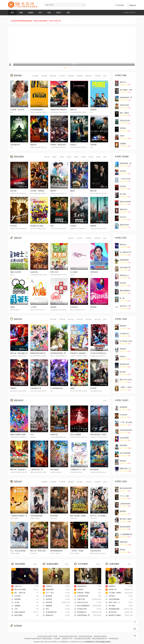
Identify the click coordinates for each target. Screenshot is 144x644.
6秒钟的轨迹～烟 (126, 163)
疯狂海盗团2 (95, 470)
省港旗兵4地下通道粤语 (58, 110)
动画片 (59, 13)
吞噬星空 (13, 388)
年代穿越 (62, 482)
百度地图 (101, 642)
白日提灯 (73, 226)
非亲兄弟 (123, 171)
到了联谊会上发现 (126, 341)
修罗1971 (123, 82)
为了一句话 (48, 593)
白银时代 (79, 589)
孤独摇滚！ (124, 326)
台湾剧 (62, 157)
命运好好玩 (34, 272)
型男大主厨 (54, 272)
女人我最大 (74, 272)
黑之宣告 (123, 372)
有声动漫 (89, 319)
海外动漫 (97, 319)
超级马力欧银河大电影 (18, 434)
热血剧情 (97, 482)
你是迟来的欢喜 (96, 551)
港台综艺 (80, 238)
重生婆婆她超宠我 (56, 551)
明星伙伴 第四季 (125, 202)
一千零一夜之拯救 (126, 422)
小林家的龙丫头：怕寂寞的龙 (80, 470)
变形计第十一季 (125, 306)
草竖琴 (122, 136)
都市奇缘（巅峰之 (126, 519)
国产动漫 (53, 319)
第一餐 (122, 298)
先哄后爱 (47, 602)
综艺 (40, 13)
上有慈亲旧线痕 (125, 504)
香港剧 (54, 157)
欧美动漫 (80, 319)
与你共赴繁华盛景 (36, 516)
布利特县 (123, 128)
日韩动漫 (62, 319)
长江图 (15, 602)
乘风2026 (123, 245)
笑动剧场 (93, 307)
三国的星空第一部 (36, 470)
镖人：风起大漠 (18, 593)
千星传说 (47, 586)
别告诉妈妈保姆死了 (37, 110)
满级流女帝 (124, 209)
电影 (21, 13)
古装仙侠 (89, 482)
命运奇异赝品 (124, 438)
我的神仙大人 (124, 275)
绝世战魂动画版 (112, 609)
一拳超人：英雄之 (126, 387)
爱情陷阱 (123, 511)
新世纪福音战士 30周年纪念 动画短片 (103, 434)
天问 (32, 434)
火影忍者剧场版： (113, 599)
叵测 (52, 226)
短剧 (68, 13)
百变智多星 (94, 272)
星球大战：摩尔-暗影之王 (19, 353)
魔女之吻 (93, 191)
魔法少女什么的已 (126, 380)
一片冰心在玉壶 (125, 179)
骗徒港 (73, 191)
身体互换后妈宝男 (126, 488)
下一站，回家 (124, 496)
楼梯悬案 (47, 606)
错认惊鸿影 (54, 516)
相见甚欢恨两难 (125, 527)
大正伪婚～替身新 (113, 593)
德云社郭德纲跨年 (82, 606)
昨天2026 (14, 226)
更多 (106, 76)
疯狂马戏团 (17, 615)
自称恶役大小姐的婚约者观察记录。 (83, 353)
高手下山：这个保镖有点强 (99, 516)
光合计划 (123, 217)
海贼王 (73, 388)
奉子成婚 (110, 606)
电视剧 (31, 13)
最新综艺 (18, 238)
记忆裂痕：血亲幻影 (17, 110)
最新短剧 (18, 482)
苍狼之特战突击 (18, 612)
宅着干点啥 (80, 599)
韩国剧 (84, 157)
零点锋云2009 (80, 609)
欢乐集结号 (74, 307)
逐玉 (46, 609)
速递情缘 (93, 110)
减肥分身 (73, 110)
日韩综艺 (89, 238)
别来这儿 (73, 145)
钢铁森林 (93, 226)
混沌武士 (123, 356)
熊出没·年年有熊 (18, 589)
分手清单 (16, 596)
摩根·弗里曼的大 (125, 291)
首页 (12, 13)
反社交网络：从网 (126, 90)
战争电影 (89, 76)
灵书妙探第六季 (50, 612)
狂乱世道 (123, 186)
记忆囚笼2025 (15, 145)
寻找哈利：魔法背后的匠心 (60, 145)
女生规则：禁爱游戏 (37, 191)
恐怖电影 (71, 76)
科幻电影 (62, 76)
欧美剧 (91, 157)
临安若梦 (47, 599)
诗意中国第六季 (125, 268)
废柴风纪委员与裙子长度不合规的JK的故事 (45, 353)
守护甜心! (110, 596)
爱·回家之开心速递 (37, 226)
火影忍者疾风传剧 (126, 430)
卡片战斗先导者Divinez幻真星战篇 (102, 353)
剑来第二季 (111, 589)
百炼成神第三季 (36, 388)
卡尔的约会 (124, 415)
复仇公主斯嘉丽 (76, 434)
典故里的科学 (80, 586)
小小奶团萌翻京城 (126, 534)
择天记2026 (111, 612)
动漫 (49, 13)
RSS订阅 (95, 642)
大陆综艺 (71, 238)
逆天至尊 (93, 388)
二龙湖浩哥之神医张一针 (19, 516)
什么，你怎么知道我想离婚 (19, 551)
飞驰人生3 (16, 586)
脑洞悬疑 (71, 482)
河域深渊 (93, 145)
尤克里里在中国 (81, 596)
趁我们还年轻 (124, 225)
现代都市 (80, 482)
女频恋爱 (44, 482)
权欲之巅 (13, 191)
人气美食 (33, 307)
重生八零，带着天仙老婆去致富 (41, 551)
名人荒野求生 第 (125, 252)
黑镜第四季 (48, 589)
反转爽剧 (53, 482)
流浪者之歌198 (125, 120)
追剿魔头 (16, 606)
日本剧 (69, 157)
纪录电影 (97, 76)
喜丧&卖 (122, 550)
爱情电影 (53, 76)
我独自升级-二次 (125, 468)
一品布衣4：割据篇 (77, 551)
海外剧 (98, 157)
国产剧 (47, 157)
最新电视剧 (19, 157)
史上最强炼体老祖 (56, 388)
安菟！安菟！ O (113, 602)
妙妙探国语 (124, 407)
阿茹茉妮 (123, 461)
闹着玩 (13, 307)
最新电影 (18, 75)
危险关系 (33, 145)
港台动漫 (71, 319)
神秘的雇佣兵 (124, 260)
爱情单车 (53, 191)
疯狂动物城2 (55, 470)
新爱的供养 (124, 542)
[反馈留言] (107, 642)
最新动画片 (19, 400)
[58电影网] (88, 642)
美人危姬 (123, 194)
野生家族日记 (80, 612)
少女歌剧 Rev (124, 334)
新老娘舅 (53, 307)
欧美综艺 (97, 238)
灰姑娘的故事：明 (126, 97)
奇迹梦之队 (54, 434)
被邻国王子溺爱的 (113, 615)
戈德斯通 (123, 144)
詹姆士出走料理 (16, 272)
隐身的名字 (48, 615)
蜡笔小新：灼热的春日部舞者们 (21, 470)
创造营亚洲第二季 (82, 615)
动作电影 (35, 76)
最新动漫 (18, 319)
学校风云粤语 (124, 105)
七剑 (14, 609)
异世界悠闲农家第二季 (58, 353)
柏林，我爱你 (124, 113)
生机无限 (123, 283)
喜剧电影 (44, 76)
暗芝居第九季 (124, 364)
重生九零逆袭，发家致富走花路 (81, 516)
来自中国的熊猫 (125, 453)
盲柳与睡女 (124, 445)
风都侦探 (123, 349)
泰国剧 (76, 157)
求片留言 (120, 5)
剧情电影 (80, 76)
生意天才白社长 (81, 602)
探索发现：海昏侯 (82, 593)
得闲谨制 (16, 599)
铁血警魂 (47, 596)
